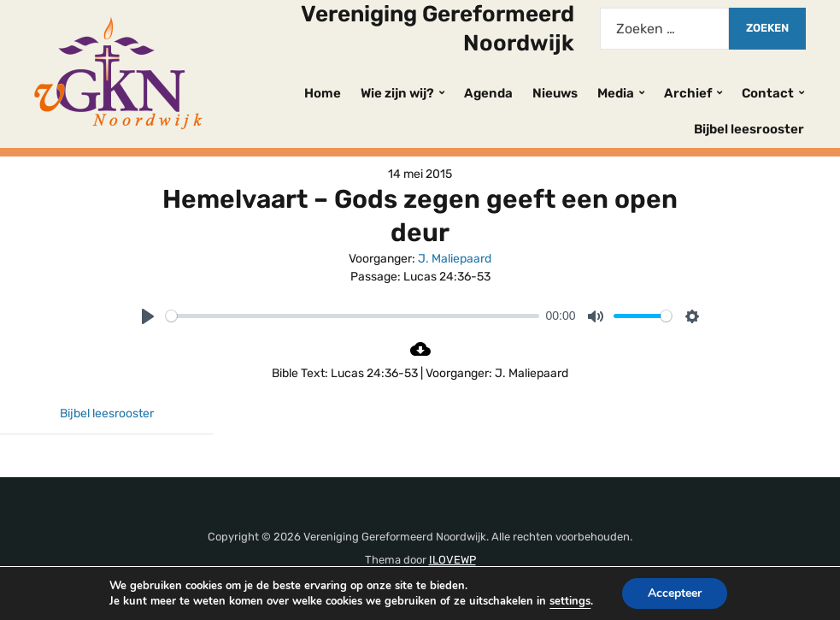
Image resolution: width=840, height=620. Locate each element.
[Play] (148, 316)
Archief (688, 93)
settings (572, 601)
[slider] (352, 316)
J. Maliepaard (455, 259)
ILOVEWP (452, 560)
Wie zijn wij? (397, 93)
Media (616, 93)
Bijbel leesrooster (749, 129)
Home (323, 93)
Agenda (488, 93)
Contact (768, 93)
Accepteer (679, 593)
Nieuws (555, 93)
